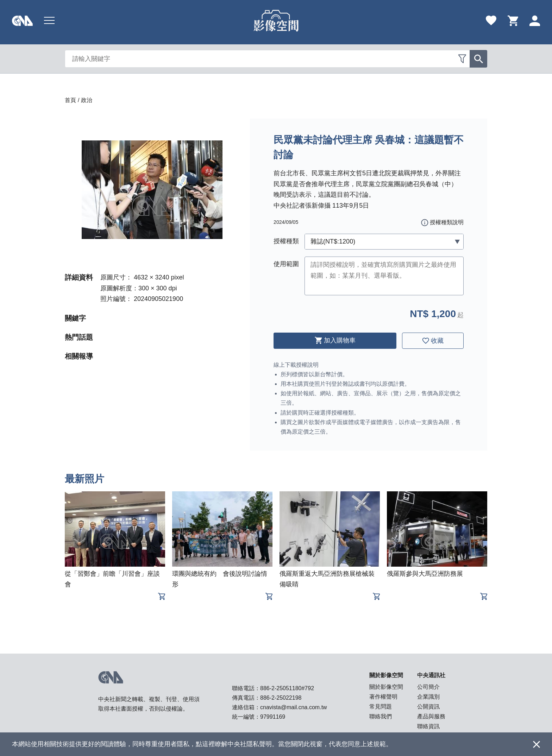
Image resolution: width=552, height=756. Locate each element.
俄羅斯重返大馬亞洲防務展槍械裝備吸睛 (327, 579)
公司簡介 (428, 687)
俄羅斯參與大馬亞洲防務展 (425, 574)
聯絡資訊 (428, 726)
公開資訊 (428, 707)
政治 (87, 100)
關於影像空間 (386, 687)
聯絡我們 (381, 716)
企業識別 (428, 697)
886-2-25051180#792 (287, 688)
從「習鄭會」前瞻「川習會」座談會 (112, 579)
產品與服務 (431, 716)
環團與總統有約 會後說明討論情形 (220, 579)
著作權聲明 (383, 697)
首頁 (70, 100)
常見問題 (381, 707)
